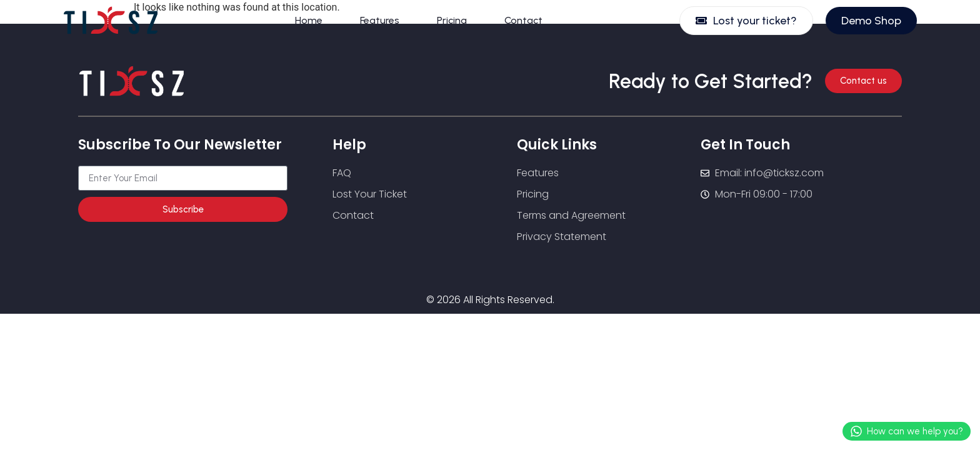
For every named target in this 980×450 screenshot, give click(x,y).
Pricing (452, 20)
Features (380, 20)
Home (309, 20)
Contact (523, 20)
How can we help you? (915, 431)
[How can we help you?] (856, 431)
